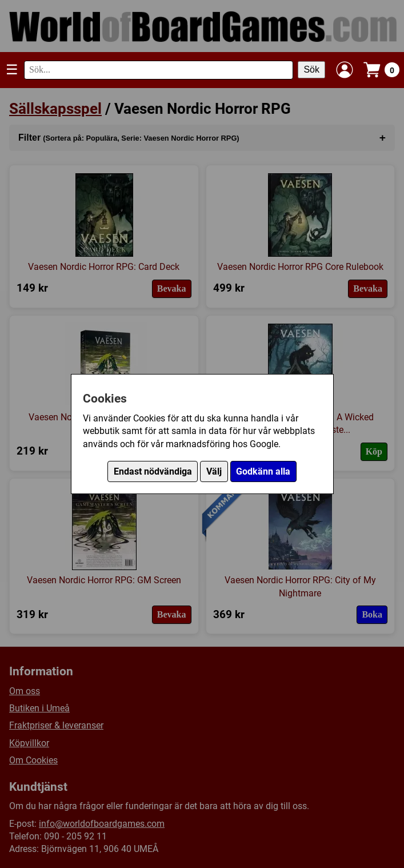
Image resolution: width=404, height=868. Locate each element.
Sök (311, 69)
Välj (214, 471)
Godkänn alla (263, 471)
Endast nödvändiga (153, 471)
